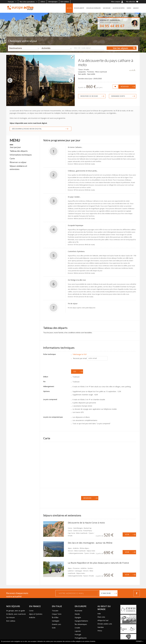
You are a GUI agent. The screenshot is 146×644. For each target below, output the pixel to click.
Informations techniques (21, 155)
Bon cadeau (11, 621)
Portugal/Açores (81, 638)
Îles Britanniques (81, 624)
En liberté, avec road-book (16, 614)
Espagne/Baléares (81, 621)
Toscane (55, 611)
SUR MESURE (103, 8)
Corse (31, 611)
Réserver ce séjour (18, 162)
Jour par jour (15, 147)
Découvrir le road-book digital (27, 129)
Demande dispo (118, 96)
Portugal (78, 635)
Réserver (125, 87)
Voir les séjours (121, 48)
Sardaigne (56, 621)
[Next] (71, 80)
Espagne (78, 617)
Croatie (77, 628)
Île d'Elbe (55, 617)
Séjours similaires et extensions (18, 168)
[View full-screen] (72, 57)
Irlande (77, 614)
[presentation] (88, 365)
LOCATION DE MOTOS (116, 8)
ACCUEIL (62, 8)
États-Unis (101, 617)
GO (75, 371)
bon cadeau (65, 2)
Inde (99, 614)
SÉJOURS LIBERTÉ (73, 8)
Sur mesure (10, 617)
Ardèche (32, 617)
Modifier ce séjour (89, 96)
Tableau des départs (19, 151)
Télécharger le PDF (80, 354)
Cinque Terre (57, 614)
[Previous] (10, 80)
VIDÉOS (128, 8)
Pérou (100, 631)
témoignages (53, 2)
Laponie (78, 631)
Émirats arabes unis (105, 624)
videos (43, 2)
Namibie (101, 627)
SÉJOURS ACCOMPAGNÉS (89, 8)
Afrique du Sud (103, 620)
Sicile (54, 628)
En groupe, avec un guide (16, 611)
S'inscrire (106, 593)
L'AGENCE (136, 8)
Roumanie (78, 611)
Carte (12, 158)
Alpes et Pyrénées (36, 614)
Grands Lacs (56, 624)
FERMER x (140, 641)
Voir (127, 534)
